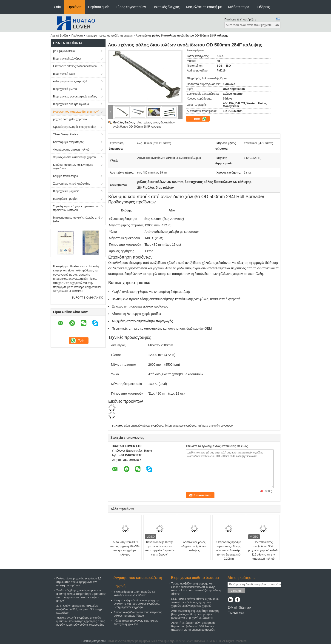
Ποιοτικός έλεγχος (166, 7)
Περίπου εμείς (99, 7)
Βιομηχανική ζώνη (64, 74)
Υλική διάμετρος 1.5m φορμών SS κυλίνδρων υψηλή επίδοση (135, 594)
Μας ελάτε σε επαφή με (204, 7)
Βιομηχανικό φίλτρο (65, 89)
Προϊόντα (75, 7)
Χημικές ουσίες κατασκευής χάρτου (74, 157)
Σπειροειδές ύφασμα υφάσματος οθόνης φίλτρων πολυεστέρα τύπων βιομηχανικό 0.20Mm (229, 550)
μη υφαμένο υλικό (64, 51)
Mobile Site (236, 613)
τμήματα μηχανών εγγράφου (215, 426)
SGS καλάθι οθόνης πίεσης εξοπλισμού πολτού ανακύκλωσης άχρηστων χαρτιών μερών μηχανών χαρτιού (195, 602)
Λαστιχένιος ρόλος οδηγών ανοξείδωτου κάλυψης (194, 546)
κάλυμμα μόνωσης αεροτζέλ (70, 81)
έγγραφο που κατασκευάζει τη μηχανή (110, 36)
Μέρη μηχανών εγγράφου (181, 426)
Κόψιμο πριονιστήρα (66, 176)
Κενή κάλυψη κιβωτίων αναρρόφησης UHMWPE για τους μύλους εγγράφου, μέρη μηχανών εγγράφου (137, 604)
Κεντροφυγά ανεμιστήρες (68, 142)
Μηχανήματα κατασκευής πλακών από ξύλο (77, 219)
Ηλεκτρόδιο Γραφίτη (65, 199)
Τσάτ (200, 119)
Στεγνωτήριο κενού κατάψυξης (71, 184)
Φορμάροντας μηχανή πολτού (71, 150)
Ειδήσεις (263, 7)
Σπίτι (57, 7)
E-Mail (232, 607)
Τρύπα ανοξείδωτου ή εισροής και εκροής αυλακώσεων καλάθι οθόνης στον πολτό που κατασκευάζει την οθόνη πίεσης (196, 589)
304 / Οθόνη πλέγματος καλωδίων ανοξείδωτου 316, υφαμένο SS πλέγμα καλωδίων (80, 609)
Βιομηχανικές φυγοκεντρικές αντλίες (75, 97)
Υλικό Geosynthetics (66, 134)
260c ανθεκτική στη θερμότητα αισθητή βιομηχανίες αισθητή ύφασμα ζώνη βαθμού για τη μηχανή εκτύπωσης (195, 614)
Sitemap (245, 607)
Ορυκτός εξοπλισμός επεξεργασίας (74, 127)
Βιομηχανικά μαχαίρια (66, 191)
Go (277, 25)
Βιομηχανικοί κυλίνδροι (67, 59)
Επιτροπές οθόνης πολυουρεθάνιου (75, 66)
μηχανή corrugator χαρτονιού (71, 119)
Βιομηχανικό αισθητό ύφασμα (71, 104)
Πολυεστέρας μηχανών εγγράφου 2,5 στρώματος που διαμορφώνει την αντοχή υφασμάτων (79, 582)
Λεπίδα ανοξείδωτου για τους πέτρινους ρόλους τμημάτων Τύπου (138, 614)
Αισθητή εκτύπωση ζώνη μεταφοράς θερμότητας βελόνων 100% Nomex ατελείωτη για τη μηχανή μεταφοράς (193, 626)
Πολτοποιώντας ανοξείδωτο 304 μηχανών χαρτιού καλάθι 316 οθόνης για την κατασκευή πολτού (263, 550)
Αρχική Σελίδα (59, 36)
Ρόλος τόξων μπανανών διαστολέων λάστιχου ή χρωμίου (136, 623)
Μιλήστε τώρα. (239, 7)
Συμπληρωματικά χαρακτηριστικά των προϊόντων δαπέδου (76, 208)
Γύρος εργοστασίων (131, 7)
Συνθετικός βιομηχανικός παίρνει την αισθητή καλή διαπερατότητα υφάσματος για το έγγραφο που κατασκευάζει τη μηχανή (81, 596)
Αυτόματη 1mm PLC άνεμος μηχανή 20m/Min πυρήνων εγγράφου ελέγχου (125, 548)
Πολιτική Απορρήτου (94, 641)
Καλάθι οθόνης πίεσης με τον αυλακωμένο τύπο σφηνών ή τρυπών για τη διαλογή (160, 548)
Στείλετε (236, 591)
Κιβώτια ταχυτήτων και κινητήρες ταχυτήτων (73, 167)
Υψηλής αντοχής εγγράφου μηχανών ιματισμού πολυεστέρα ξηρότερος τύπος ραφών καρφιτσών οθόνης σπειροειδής (81, 621)
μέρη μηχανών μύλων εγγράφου (143, 426)
